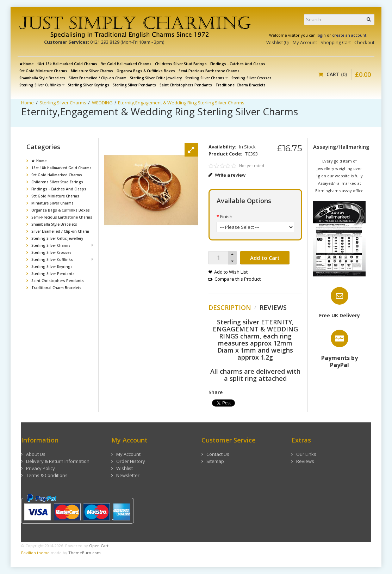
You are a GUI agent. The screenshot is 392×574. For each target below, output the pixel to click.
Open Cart (99, 546)
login (321, 35)
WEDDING (102, 103)
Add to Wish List (231, 272)
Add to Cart (265, 258)
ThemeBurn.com (85, 553)
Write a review (227, 175)
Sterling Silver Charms (63, 103)
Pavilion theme (35, 553)
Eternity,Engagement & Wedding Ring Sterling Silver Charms (181, 103)
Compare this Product (238, 279)
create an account (349, 35)
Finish (226, 216)
